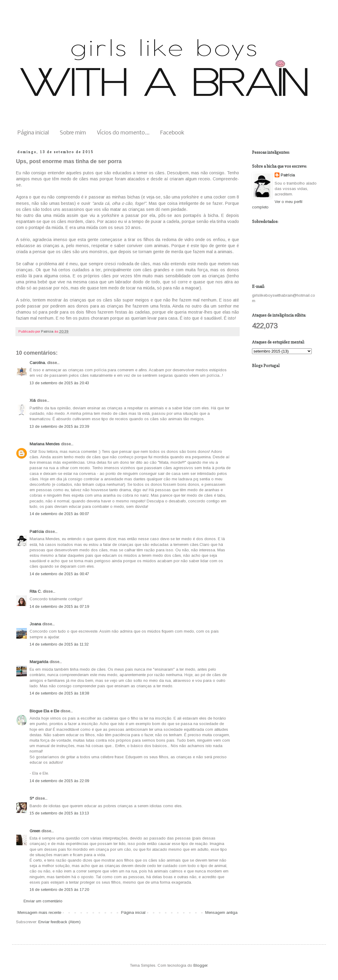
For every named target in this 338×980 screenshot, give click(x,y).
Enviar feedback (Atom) (59, 922)
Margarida (39, 662)
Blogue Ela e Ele (44, 711)
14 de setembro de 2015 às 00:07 (59, 514)
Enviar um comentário (43, 901)
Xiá (33, 400)
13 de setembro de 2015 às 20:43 (59, 383)
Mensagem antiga (221, 912)
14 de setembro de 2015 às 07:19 (59, 606)
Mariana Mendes (45, 444)
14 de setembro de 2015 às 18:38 (59, 693)
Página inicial (33, 133)
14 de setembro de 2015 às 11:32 (59, 644)
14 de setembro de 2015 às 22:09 (59, 781)
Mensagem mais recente (39, 912)
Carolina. (38, 363)
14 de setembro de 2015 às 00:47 (59, 574)
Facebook (172, 133)
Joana (35, 624)
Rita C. (36, 591)
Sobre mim (73, 133)
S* (32, 798)
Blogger (200, 965)
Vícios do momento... (123, 133)
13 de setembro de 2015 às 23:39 (59, 426)
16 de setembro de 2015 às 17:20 (59, 890)
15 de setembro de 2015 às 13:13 (59, 813)
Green (35, 831)
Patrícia (37, 532)
